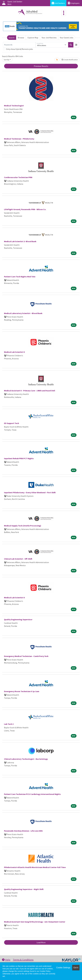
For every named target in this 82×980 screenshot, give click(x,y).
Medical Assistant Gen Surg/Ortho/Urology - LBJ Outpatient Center (35, 922)
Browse (21, 38)
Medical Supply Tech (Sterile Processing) (23, 526)
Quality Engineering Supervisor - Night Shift (24, 889)
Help (6, 960)
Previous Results (41, 66)
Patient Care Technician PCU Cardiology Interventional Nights (32, 794)
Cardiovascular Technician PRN (18, 177)
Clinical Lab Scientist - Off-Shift (18, 559)
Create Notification (70, 60)
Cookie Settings (63, 968)
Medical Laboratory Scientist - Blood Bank (23, 313)
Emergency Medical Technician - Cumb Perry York (26, 656)
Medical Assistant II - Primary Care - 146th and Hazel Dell (30, 391)
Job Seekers (58, 3)
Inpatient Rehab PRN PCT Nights (19, 458)
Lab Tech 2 (9, 724)
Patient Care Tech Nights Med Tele (20, 277)
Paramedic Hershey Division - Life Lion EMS (23, 831)
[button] (76, 45)
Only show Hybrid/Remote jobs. (20, 49)
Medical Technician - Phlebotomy (19, 139)
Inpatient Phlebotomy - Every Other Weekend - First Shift (30, 492)
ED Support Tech (12, 423)
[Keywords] (19, 45)
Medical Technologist (14, 106)
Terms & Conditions (23, 960)
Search (12, 38)
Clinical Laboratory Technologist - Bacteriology (26, 759)
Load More (41, 942)
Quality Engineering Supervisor (18, 619)
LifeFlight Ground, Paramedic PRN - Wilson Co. (25, 209)
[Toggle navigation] (64, 13)
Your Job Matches (49, 38)
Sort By (7, 60)
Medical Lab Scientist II (14, 352)
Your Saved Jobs (67, 38)
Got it (76, 968)
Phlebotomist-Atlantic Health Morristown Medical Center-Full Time (35, 867)
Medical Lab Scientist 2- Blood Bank (20, 241)
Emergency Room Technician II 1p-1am (22, 691)
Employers (74, 3)
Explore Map (33, 38)
